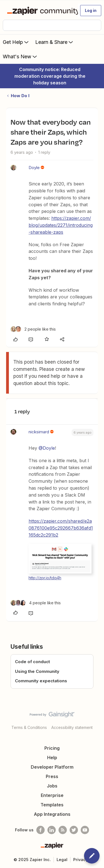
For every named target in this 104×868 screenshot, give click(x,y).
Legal (62, 860)
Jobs (52, 786)
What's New (20, 56)
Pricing (52, 748)
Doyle (34, 168)
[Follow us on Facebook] (40, 830)
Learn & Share (55, 42)
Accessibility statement (72, 727)
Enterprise (52, 795)
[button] (91, 11)
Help (52, 758)
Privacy (81, 860)
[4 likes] (36, 603)
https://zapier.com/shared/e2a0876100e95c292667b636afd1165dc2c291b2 (61, 528)
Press (52, 776)
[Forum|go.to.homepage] (40, 11)
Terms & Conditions (29, 727)
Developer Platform (52, 767)
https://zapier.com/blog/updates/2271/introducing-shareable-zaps (61, 225)
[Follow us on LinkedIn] (52, 830)
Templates (52, 805)
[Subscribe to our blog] (63, 830)
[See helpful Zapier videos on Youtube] (85, 830)
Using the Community (37, 671)
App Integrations (52, 814)
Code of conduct (32, 662)
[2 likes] (33, 329)
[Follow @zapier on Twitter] (74, 830)
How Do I (20, 96)
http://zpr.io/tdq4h (45, 578)
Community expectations (41, 681)
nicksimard (39, 432)
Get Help (16, 42)
